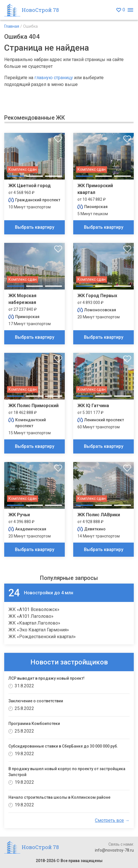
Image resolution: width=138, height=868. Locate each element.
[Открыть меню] (130, 10)
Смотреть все (109, 820)
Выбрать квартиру (35, 227)
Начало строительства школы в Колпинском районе (59, 797)
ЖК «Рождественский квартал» (42, 637)
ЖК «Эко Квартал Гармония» (39, 630)
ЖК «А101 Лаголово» (31, 616)
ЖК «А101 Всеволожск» (34, 609)
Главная (12, 26)
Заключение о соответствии (36, 701)
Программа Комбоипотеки (34, 724)
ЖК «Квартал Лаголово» (34, 623)
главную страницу (54, 78)
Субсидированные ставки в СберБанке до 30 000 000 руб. (63, 746)
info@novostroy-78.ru (114, 850)
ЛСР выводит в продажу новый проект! (46, 678)
